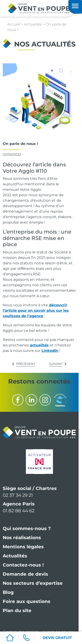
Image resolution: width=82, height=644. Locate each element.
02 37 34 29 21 (18, 495)
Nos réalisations (22, 538)
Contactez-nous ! (23, 565)
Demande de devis (25, 574)
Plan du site (17, 611)
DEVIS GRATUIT (57, 638)
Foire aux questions (27, 601)
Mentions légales (23, 547)
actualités (39, 345)
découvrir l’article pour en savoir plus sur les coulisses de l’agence (36, 310)
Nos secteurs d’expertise (33, 583)
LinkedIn (50, 351)
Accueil (14, 24)
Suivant (56, 364)
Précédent (26, 364)
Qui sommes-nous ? (27, 528)
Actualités (15, 556)
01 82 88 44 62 (19, 511)
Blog (8, 592)
